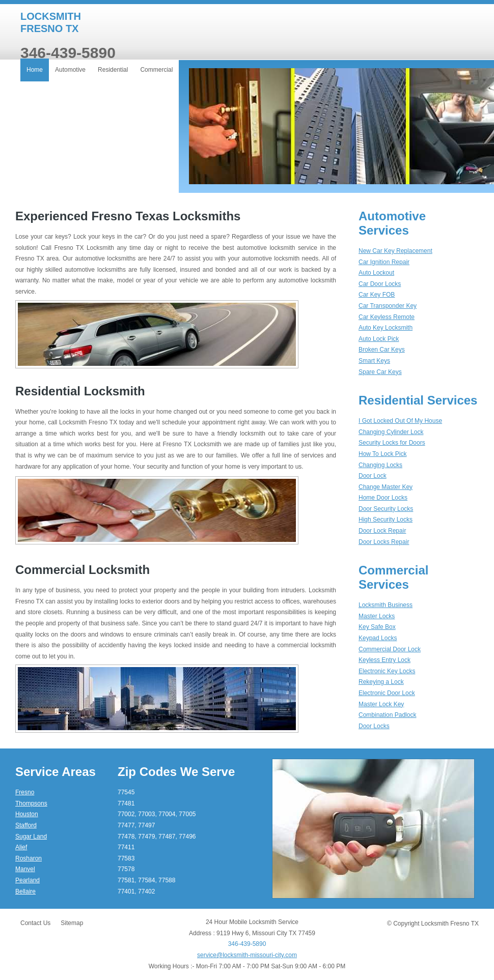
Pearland (28, 880)
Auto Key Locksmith (386, 328)
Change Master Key (386, 487)
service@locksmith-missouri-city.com (247, 955)
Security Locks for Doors (392, 443)
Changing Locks (380, 465)
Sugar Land (31, 837)
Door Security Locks (386, 509)
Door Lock (373, 476)
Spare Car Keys (380, 372)
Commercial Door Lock (390, 649)
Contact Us (35, 923)
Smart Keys (374, 361)
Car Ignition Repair (384, 262)
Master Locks (377, 616)
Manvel (25, 869)
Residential (113, 70)
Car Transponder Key (388, 306)
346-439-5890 (247, 944)
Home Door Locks (383, 498)
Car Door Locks (380, 284)
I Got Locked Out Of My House (400, 421)
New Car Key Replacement (395, 251)
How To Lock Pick (382, 454)
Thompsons (31, 803)
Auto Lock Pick (379, 339)
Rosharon (29, 858)
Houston (27, 814)
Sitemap (72, 923)
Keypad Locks (378, 638)
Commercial (156, 70)
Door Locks (374, 726)
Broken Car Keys (382, 350)
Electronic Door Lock (387, 693)
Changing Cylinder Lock (391, 432)
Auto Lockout (376, 273)
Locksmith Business (386, 605)
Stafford (26, 825)
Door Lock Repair (382, 531)
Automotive (70, 70)
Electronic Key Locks (387, 671)
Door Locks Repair (384, 542)
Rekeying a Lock (381, 682)
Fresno (25, 792)
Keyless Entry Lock (385, 660)
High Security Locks (386, 520)
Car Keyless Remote (387, 317)
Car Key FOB (377, 295)
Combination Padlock (387, 715)
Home (35, 70)
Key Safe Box (377, 627)
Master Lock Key (381, 704)
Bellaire (25, 891)
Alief (21, 847)
